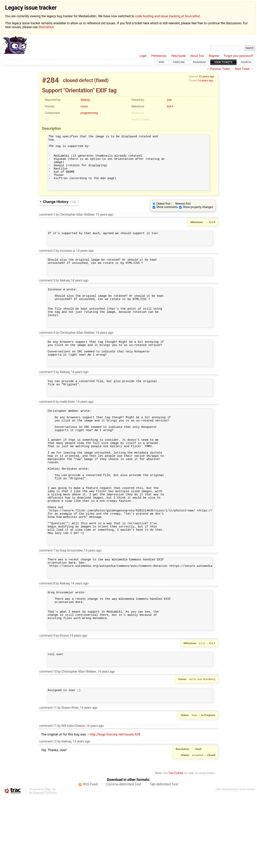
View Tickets (223, 62)
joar (169, 100)
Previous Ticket (220, 69)
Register (214, 56)
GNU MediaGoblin (227, 861)
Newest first (183, 214)
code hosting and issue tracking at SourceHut (167, 16)
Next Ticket (242, 69)
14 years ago (205, 80)
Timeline (179, 62)
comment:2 (47, 263)
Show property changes (198, 217)
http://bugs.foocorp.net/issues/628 (114, 806)
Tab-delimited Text (164, 856)
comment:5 (47, 400)
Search (246, 62)
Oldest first (163, 214)
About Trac (197, 56)
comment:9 (47, 702)
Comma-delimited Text (124, 856)
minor (84, 107)
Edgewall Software (45, 864)
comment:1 (47, 225)
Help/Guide (178, 56)
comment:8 (47, 643)
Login (143, 56)
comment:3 (47, 296)
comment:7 (47, 606)
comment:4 (47, 355)
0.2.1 (170, 107)
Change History (59, 212)
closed (70, 80)
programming (89, 113)
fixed (101, 80)
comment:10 (48, 741)
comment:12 (48, 813)
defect (86, 80)
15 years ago (207, 76)
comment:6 (47, 432)
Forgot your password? (239, 56)
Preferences (159, 56)
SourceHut (46, 27)
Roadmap (200, 62)
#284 (50, 80)
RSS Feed (90, 856)
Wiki (162, 62)
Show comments (167, 217)
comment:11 (48, 779)
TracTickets (176, 845)
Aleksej (85, 100)
